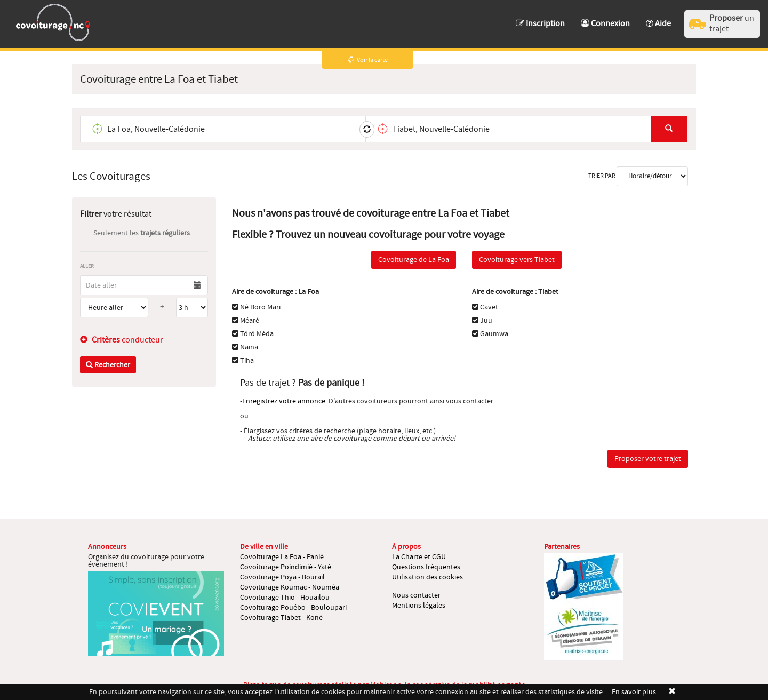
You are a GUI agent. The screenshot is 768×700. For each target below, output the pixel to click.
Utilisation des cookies (427, 577)
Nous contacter (416, 595)
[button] (658, 18)
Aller (87, 266)
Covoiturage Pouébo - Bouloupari (293, 608)
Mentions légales (419, 606)
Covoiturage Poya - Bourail (282, 577)
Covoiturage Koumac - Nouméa (290, 587)
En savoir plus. (635, 692)
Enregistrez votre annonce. (285, 401)
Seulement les (142, 233)
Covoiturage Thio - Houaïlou (285, 598)
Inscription (540, 23)
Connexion (605, 23)
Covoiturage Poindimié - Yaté (286, 567)
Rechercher (108, 365)
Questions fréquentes (426, 567)
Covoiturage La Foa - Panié (282, 557)
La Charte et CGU (419, 557)
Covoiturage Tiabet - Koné (281, 618)
